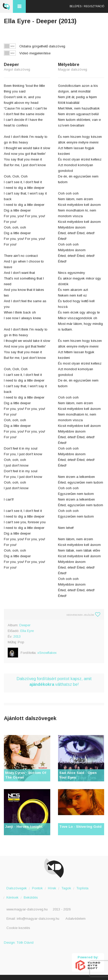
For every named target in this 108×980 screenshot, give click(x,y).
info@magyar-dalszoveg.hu (38, 919)
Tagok (66, 888)
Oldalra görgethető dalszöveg (42, 46)
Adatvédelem (76, 919)
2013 (17, 636)
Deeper (25, 625)
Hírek (52, 888)
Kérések (13, 897)
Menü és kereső (19, 6)
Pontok (37, 888)
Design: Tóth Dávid (19, 943)
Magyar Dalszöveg (6, 6)
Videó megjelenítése (35, 53)
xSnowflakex (47, 653)
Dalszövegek (17, 888)
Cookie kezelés (18, 928)
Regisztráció (94, 6)
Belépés (76, 6)
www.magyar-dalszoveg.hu (27, 909)
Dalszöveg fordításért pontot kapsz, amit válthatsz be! (54, 682)
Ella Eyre (27, 631)
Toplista (82, 888)
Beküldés (31, 897)
